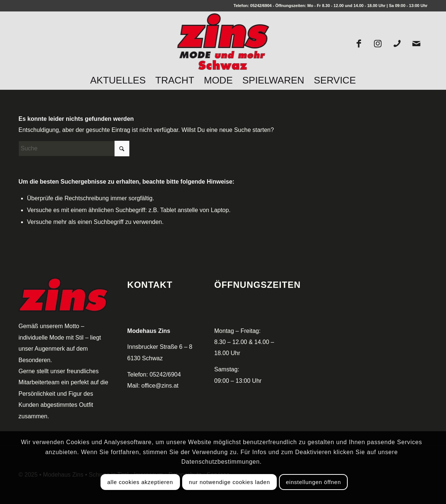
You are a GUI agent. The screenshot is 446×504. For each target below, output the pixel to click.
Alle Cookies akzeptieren (140, 482)
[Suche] (74, 149)
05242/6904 (261, 6)
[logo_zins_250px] (223, 43)
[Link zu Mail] (416, 43)
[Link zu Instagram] (378, 43)
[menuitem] (118, 80)
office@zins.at (160, 386)
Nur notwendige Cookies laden (229, 482)
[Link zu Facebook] (359, 43)
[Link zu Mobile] (397, 43)
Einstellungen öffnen (314, 482)
